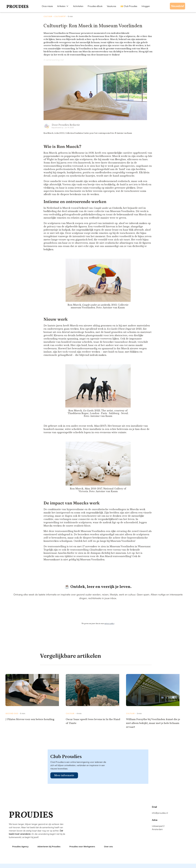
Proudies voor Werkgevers (82, 846)
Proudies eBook (95, 6)
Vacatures (111, 6)
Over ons (108, 846)
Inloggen (146, 6)
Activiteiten (78, 6)
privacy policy (109, 624)
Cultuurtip (60, 17)
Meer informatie (64, 775)
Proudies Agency (20, 846)
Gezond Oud (12, 714)
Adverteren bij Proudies (49, 846)
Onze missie (47, 6)
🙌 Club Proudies (129, 6)
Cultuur (48, 17)
